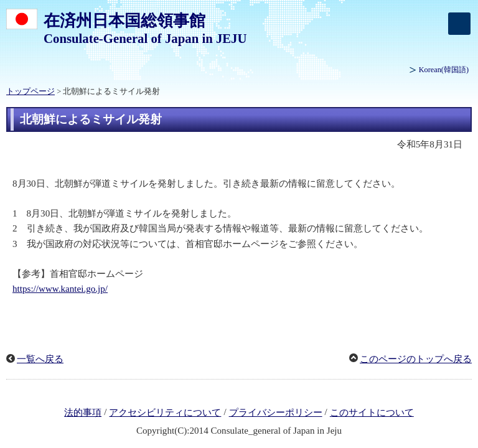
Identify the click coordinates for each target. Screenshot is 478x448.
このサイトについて (372, 413)
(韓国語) (444, 70)
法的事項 (83, 413)
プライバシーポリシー (276, 413)
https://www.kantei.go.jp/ (60, 289)
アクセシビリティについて (165, 413)
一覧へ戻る (40, 359)
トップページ (30, 91)
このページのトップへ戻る (416, 359)
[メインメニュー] (459, 24)
